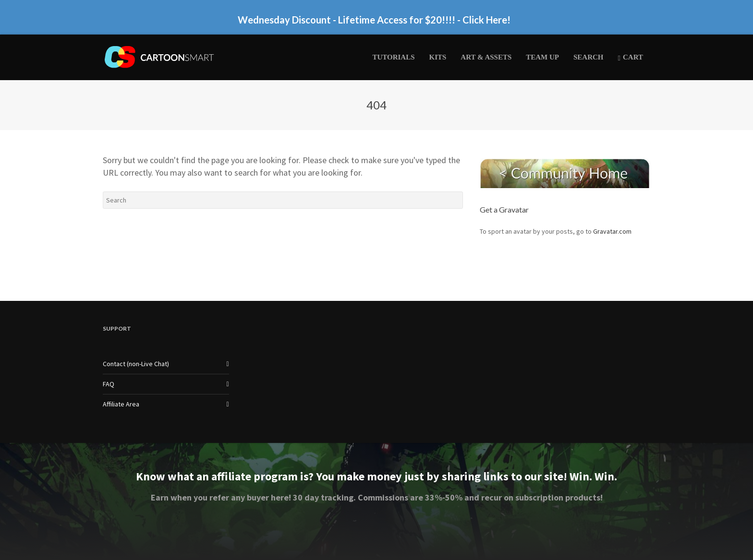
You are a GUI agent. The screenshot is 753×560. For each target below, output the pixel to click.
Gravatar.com (612, 231)
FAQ (109, 384)
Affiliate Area (121, 404)
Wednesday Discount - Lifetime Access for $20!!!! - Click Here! (374, 20)
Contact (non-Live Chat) (136, 364)
